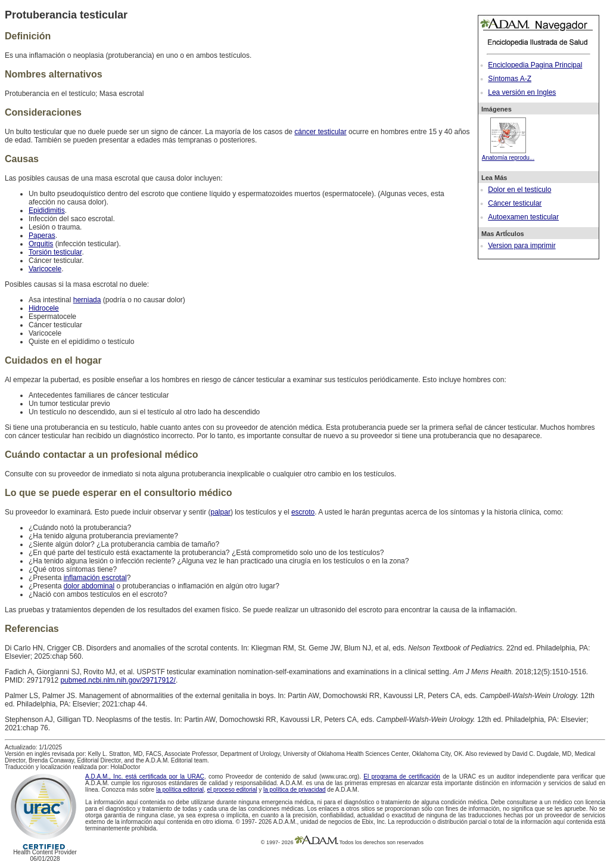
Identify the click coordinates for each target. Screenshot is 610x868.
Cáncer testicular (515, 203)
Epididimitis (47, 210)
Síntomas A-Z (510, 79)
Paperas (42, 235)
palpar (221, 512)
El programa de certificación (402, 776)
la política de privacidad (295, 790)
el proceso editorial (232, 790)
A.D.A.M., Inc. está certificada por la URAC (145, 776)
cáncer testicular (320, 132)
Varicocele (45, 269)
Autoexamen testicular (523, 217)
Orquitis (41, 244)
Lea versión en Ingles (522, 92)
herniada (87, 300)
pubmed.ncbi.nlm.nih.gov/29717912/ (118, 680)
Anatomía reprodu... (508, 154)
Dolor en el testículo (519, 190)
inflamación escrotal (95, 578)
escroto (303, 512)
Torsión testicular (55, 252)
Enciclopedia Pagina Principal (535, 65)
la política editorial (180, 790)
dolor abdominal (89, 586)
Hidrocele (44, 308)
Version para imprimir (522, 246)
